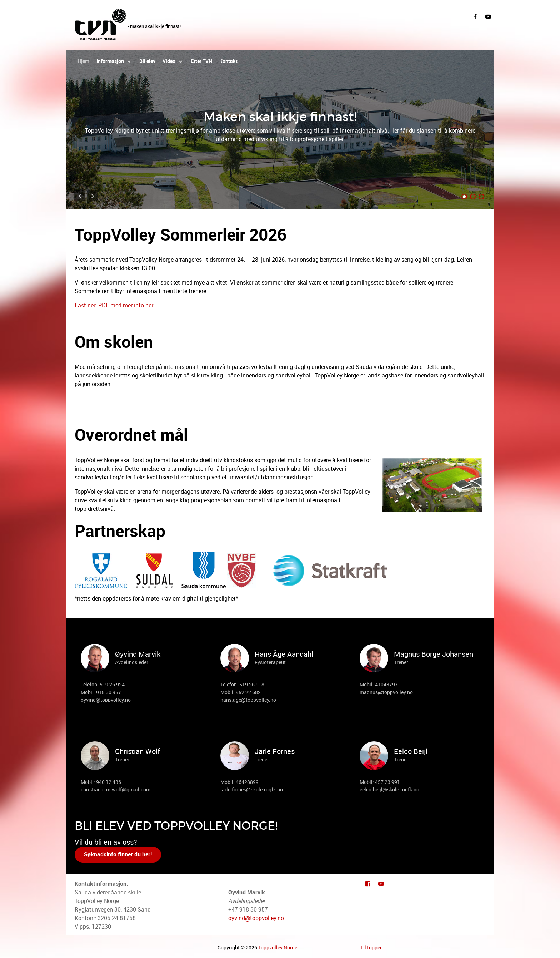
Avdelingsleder (132, 662)
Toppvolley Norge (278, 948)
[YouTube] (488, 16)
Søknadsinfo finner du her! (118, 855)
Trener (401, 662)
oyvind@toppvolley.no (256, 918)
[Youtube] (381, 883)
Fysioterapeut (270, 662)
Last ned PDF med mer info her (114, 305)
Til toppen (372, 948)
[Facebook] (475, 16)
